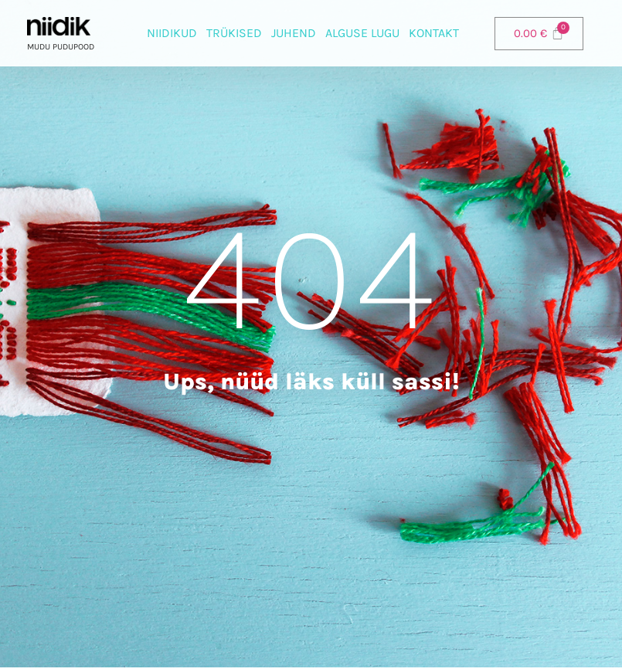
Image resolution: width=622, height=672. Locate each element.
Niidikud (172, 33)
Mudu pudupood (61, 47)
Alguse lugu (362, 33)
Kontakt (434, 33)
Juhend (294, 33)
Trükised (234, 33)
